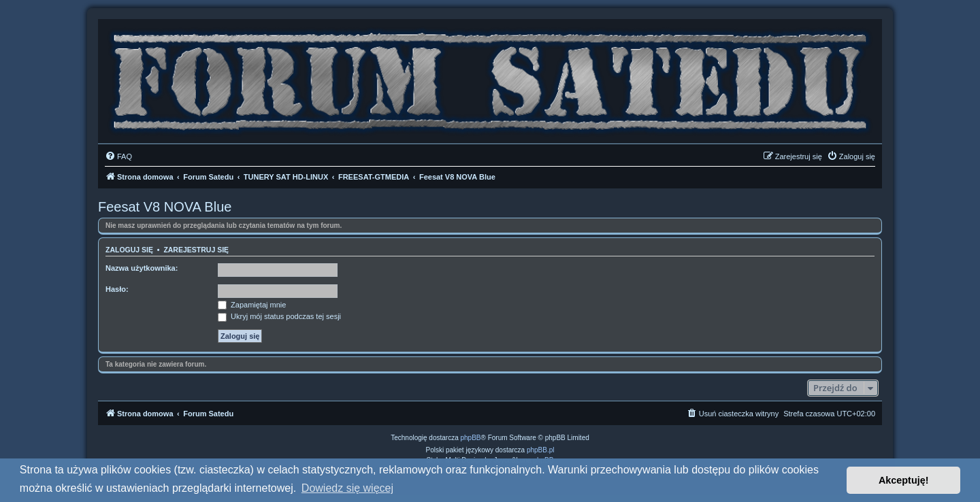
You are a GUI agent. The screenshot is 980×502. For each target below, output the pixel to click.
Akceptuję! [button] (904, 480)
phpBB (471, 438)
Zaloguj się (129, 250)
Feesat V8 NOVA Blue (165, 207)
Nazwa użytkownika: (142, 268)
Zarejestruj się (196, 250)
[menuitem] (118, 156)
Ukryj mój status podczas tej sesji (279, 316)
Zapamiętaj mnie (252, 305)
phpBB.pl (541, 450)
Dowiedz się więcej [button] (347, 488)
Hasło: (117, 289)
